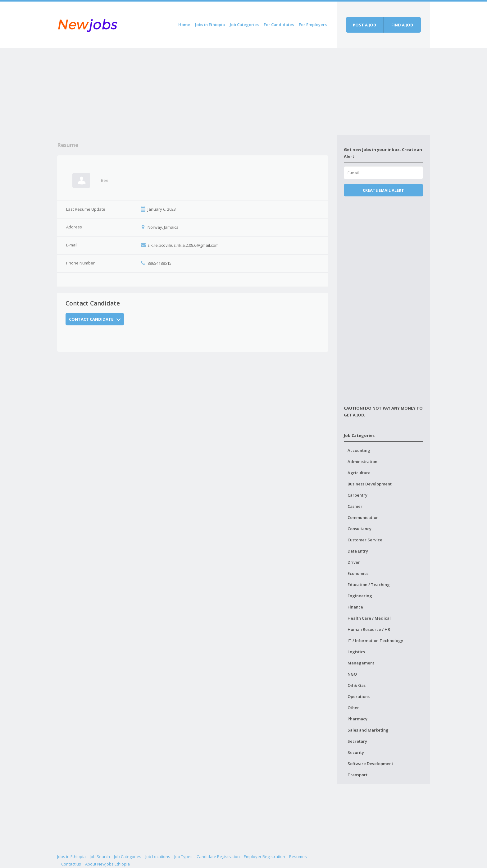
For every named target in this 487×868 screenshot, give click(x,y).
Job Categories (244, 25)
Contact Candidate (95, 319)
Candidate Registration (218, 857)
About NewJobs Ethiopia (107, 864)
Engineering (360, 596)
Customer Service (365, 540)
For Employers (313, 25)
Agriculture (359, 473)
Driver (354, 562)
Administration (362, 462)
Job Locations (158, 857)
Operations (359, 696)
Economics (358, 573)
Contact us (71, 864)
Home (184, 25)
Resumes (298, 857)
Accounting (359, 450)
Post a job (364, 25)
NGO (352, 674)
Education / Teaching (369, 585)
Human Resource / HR (369, 629)
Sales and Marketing (368, 730)
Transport (357, 775)
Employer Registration (264, 857)
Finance (355, 607)
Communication (363, 517)
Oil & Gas (357, 685)
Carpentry (357, 495)
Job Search (100, 857)
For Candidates (279, 25)
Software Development (370, 764)
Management (361, 663)
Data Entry (358, 551)
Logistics (356, 652)
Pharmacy (357, 719)
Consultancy (360, 529)
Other (353, 708)
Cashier (355, 506)
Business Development (370, 484)
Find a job (402, 25)
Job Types (183, 857)
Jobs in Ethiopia (210, 25)
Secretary (357, 741)
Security (356, 752)
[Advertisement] (197, 92)
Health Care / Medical (369, 618)
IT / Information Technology (375, 641)
